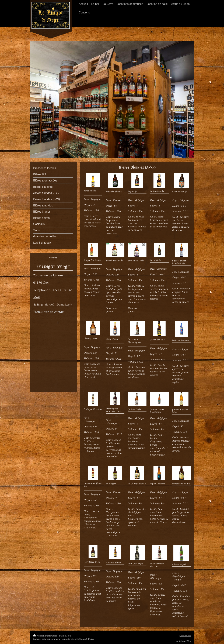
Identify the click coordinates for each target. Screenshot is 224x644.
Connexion (185, 636)
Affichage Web (183, 641)
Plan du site (65, 636)
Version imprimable (45, 636)
